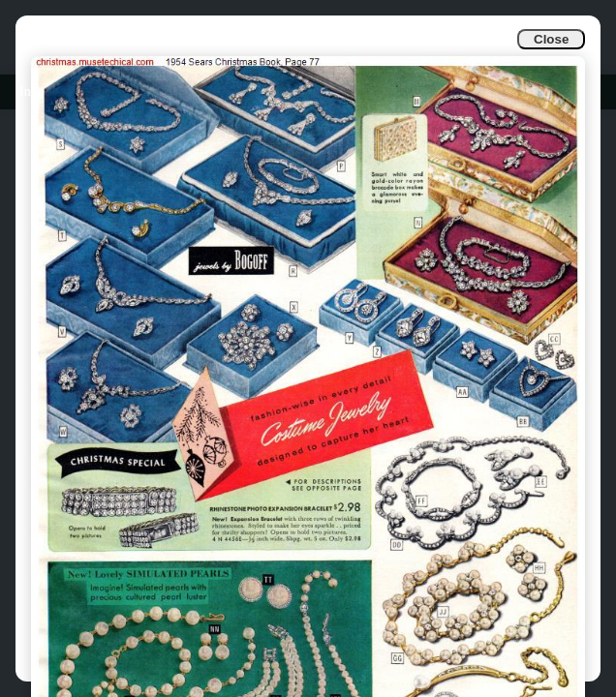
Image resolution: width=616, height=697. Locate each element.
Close (551, 39)
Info (31, 91)
